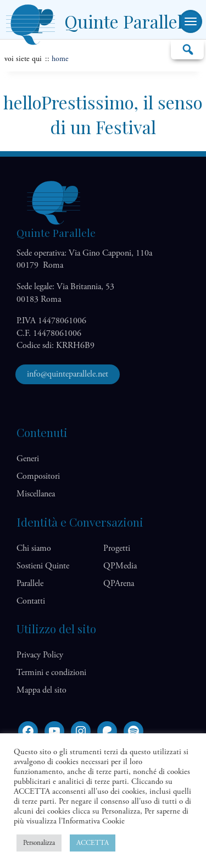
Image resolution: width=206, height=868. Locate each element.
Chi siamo (34, 548)
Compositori (38, 476)
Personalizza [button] (39, 843)
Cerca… (187, 49)
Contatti (31, 601)
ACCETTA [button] (93, 843)
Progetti (117, 548)
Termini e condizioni (51, 673)
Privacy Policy (40, 655)
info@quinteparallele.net (68, 374)
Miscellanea (36, 494)
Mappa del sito (41, 690)
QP (120, 566)
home (60, 59)
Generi (28, 459)
